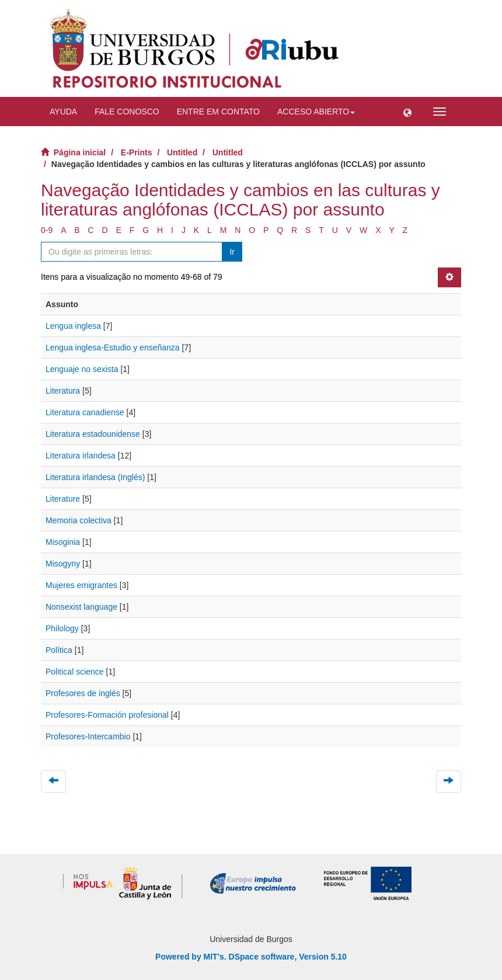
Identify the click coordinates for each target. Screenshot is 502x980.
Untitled (182, 152)
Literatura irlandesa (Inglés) (95, 477)
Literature (63, 499)
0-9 (47, 230)
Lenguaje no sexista (82, 369)
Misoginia (63, 542)
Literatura (63, 391)
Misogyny (63, 564)
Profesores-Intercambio (88, 736)
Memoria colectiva (79, 520)
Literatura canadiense (85, 412)
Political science (75, 672)
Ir (232, 252)
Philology (62, 628)
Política (59, 650)
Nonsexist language (81, 607)
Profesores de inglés (83, 693)
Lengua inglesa (73, 326)
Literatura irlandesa (81, 456)
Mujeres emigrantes (81, 585)
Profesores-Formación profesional (107, 715)
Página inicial (80, 152)
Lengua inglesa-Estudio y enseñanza (113, 347)
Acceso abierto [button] (316, 112)
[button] (407, 112)
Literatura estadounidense (93, 434)
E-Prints (137, 152)
